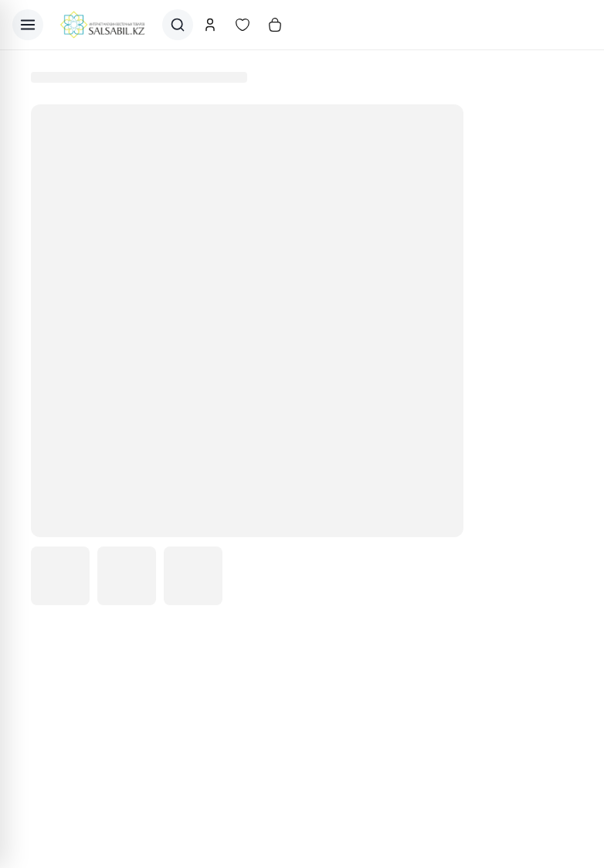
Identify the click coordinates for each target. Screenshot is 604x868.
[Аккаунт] (210, 25)
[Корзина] (275, 25)
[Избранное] (243, 25)
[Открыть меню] (28, 25)
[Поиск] (178, 25)
